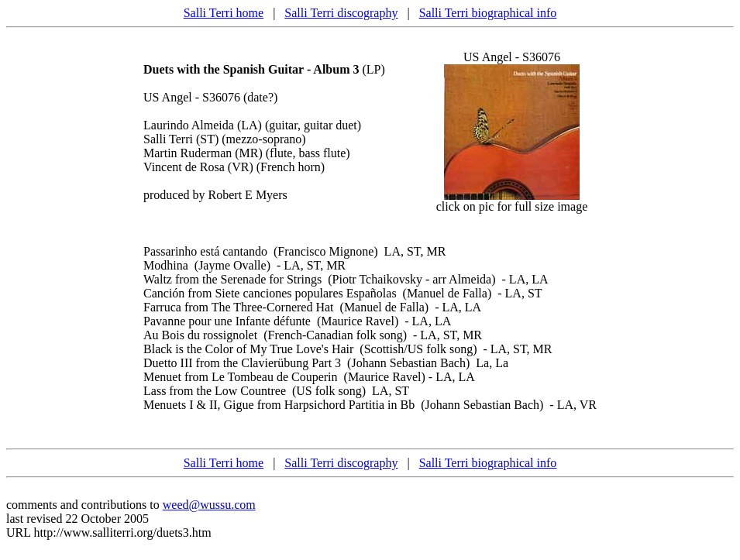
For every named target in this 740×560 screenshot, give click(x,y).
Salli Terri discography (341, 13)
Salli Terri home (224, 13)
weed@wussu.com (209, 505)
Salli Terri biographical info (488, 13)
